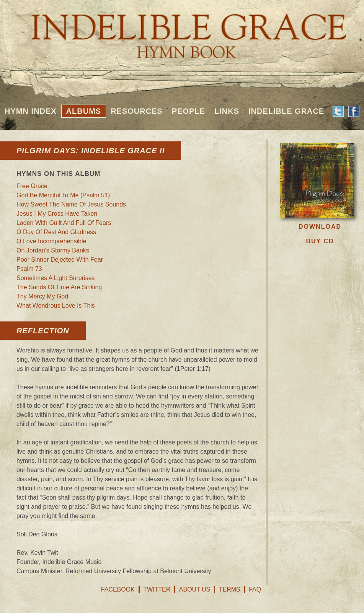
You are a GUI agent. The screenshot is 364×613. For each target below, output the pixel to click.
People (189, 111)
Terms (230, 589)
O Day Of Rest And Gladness (56, 232)
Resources (137, 111)
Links (227, 111)
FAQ (255, 589)
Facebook (118, 589)
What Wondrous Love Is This (56, 306)
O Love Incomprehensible (51, 241)
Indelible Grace (286, 111)
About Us (195, 589)
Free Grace (32, 186)
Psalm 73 (29, 269)
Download (320, 227)
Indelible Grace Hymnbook (182, 31)
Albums (84, 111)
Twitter (157, 589)
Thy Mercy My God (42, 296)
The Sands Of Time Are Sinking (59, 287)
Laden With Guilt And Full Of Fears (64, 223)
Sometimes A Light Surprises (56, 278)
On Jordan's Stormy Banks (53, 250)
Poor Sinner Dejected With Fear (60, 260)
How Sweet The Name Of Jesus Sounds (71, 204)
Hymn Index (31, 111)
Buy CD (320, 241)
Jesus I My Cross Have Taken (57, 214)
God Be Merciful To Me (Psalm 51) (63, 195)
